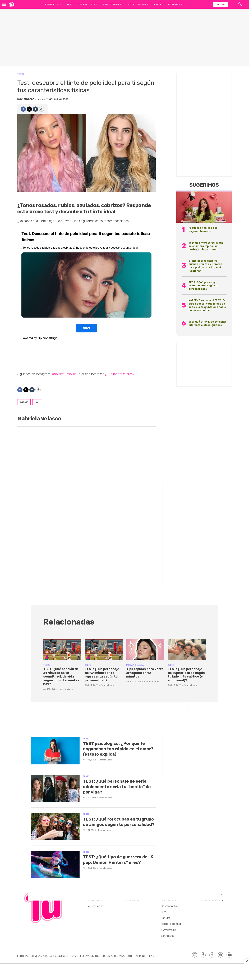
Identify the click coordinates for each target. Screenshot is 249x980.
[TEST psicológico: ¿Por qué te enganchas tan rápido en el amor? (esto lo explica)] (55, 751)
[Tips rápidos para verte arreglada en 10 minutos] (145, 650)
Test (70, 4)
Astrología (175, 4)
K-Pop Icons (53, 4)
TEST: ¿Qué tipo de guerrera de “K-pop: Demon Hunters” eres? (118, 859)
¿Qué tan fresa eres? (120, 374)
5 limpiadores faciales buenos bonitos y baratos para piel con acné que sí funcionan (205, 266)
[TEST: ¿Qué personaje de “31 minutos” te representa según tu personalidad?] (104, 650)
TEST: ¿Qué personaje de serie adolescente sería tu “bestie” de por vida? (119, 787)
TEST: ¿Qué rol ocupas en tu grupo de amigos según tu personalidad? (114, 824)
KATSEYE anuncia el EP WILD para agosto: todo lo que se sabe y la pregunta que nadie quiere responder (207, 305)
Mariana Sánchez (150, 681)
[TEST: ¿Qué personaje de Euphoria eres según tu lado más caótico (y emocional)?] (187, 650)
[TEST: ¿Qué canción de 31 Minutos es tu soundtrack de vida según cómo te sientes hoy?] (62, 650)
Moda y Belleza (138, 4)
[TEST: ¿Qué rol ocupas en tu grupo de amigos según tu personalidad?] (55, 826)
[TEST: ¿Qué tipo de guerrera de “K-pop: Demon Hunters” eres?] (55, 864)
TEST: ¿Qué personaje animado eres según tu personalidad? (203, 285)
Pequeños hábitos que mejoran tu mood (203, 229)
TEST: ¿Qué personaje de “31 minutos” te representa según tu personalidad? (102, 675)
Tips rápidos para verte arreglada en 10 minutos (145, 673)
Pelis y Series (112, 4)
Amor (158, 4)
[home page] (11, 4)
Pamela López (66, 689)
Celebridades (88, 4)
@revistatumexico (64, 374)
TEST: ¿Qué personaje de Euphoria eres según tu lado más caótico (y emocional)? (186, 675)
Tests (20, 74)
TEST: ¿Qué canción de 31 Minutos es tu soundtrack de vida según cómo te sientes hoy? (61, 676)
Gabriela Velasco (58, 99)
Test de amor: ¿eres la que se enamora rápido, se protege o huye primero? (206, 246)
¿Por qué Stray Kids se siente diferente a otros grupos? (207, 323)
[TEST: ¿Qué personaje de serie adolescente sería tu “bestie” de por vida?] (55, 789)
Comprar (221, 4)
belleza (24, 402)
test (37, 402)
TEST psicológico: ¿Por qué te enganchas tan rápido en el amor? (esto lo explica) (116, 749)
